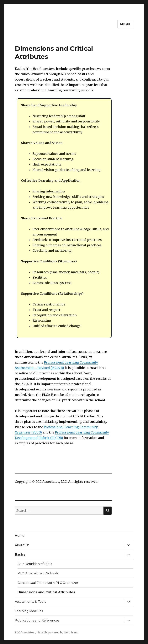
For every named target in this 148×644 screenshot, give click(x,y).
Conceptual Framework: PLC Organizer (48, 583)
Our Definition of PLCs (35, 564)
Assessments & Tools (30, 602)
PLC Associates (24, 633)
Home (20, 536)
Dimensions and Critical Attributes (46, 592)
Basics (20, 555)
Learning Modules (29, 611)
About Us (22, 545)
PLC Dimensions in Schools (38, 573)
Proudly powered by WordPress (58, 633)
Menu (125, 24)
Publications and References (37, 620)
